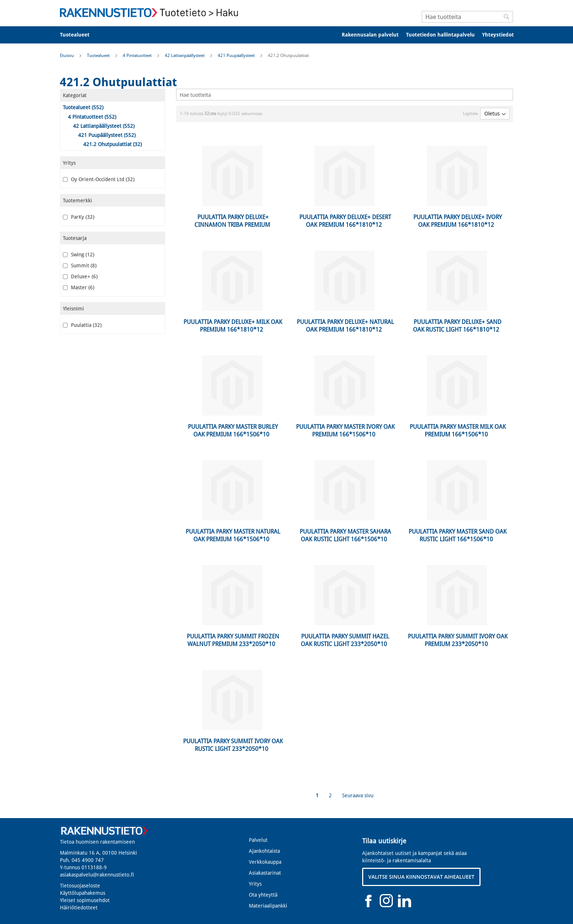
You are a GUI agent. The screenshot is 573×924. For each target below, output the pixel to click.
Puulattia (82, 325)
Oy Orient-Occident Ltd (99, 179)
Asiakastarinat (265, 873)
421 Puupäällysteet (237, 56)
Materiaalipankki (268, 906)
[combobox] (467, 17)
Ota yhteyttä (263, 895)
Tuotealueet (99, 56)
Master (79, 287)
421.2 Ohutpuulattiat (113, 144)
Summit (80, 266)
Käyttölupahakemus (83, 893)
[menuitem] (79, 35)
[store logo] (151, 13)
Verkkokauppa (265, 862)
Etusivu (67, 56)
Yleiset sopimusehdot (85, 900)
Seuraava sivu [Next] (358, 795)
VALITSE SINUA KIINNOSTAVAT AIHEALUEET (422, 877)
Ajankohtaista (264, 851)
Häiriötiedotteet (79, 908)
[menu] (286, 35)
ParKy (79, 217)
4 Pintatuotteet (138, 56)
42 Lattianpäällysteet (185, 56)
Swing (79, 255)
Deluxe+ (80, 276)
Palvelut (258, 840)
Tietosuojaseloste (80, 886)
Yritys (255, 884)
